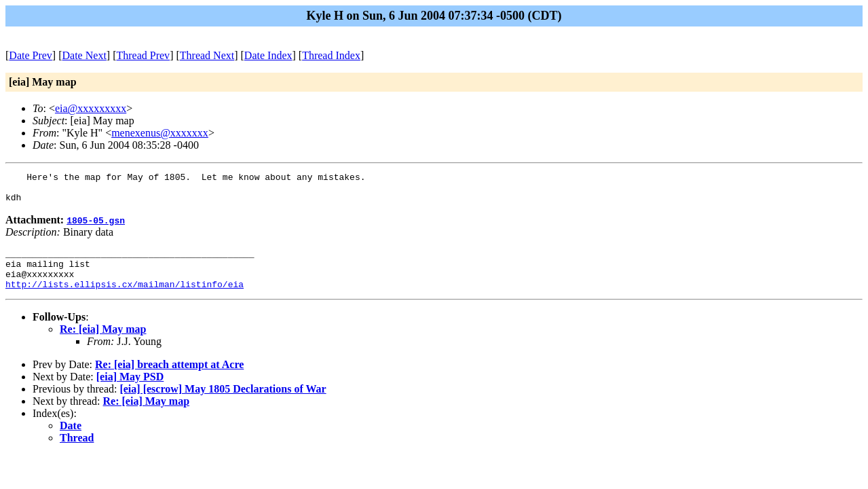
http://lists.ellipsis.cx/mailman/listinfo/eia (125, 298)
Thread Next (207, 55)
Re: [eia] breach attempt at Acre (169, 379)
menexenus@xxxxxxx (160, 133)
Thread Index (331, 55)
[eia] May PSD (130, 391)
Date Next (84, 55)
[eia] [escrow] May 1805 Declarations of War (223, 403)
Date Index (268, 55)
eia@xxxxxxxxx (91, 108)
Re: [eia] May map (103, 343)
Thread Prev (143, 55)
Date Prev (31, 55)
